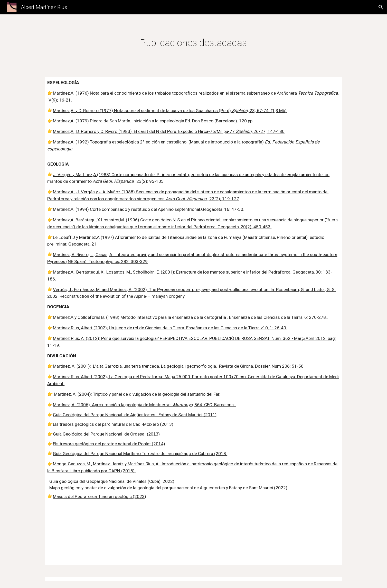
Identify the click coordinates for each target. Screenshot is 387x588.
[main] (194, 43)
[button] (381, 7)
